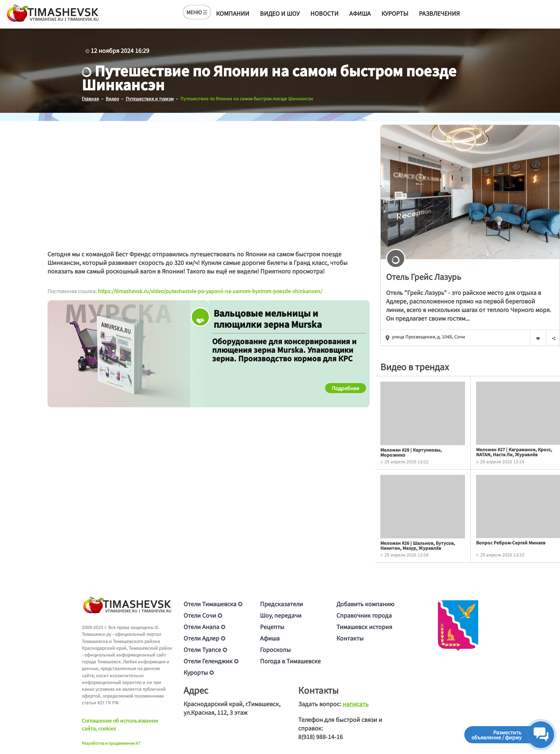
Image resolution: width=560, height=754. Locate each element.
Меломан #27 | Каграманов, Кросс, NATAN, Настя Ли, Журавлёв (514, 451)
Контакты (350, 638)
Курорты (395, 13)
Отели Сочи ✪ (203, 615)
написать (356, 704)
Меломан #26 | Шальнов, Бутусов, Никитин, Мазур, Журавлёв (418, 545)
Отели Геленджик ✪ (211, 661)
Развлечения (439, 13)
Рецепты (272, 627)
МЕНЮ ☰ (197, 12)
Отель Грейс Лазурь (424, 276)
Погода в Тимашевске (290, 661)
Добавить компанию (365, 604)
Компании (233, 13)
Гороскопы (275, 649)
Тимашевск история (364, 627)
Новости (324, 13)
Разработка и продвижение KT (111, 743)
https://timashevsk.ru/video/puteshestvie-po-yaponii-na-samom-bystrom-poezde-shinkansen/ (210, 291)
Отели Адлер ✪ (204, 638)
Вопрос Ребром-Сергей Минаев (511, 542)
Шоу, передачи (281, 615)
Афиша (360, 13)
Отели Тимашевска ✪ (213, 604)
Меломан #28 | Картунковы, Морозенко (411, 452)
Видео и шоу (280, 13)
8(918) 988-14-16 (321, 737)
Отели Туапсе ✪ (205, 649)
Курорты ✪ (199, 672)
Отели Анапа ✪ (204, 627)
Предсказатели (281, 604)
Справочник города (364, 615)
